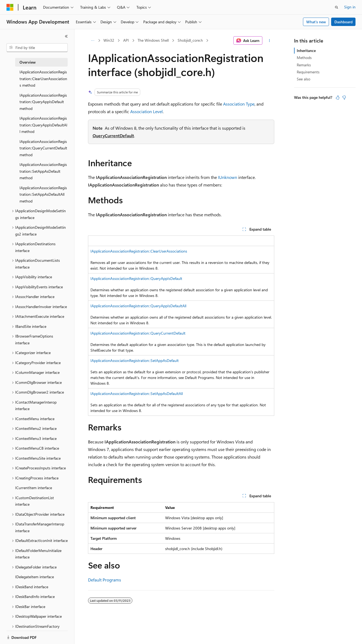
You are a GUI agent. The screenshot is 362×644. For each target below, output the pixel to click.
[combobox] (37, 48)
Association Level (146, 111)
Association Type (239, 104)
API (126, 40)
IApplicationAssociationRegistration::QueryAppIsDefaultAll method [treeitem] (43, 125)
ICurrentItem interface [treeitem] (34, 488)
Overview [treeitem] (28, 62)
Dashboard (343, 22)
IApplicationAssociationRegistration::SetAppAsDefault (135, 360)
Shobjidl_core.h (190, 40)
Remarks (304, 65)
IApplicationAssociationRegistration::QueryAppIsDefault (136, 278)
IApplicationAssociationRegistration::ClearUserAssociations (139, 251)
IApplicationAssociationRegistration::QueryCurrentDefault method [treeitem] (43, 148)
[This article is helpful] (338, 97)
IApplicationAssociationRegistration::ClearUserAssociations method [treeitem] (43, 79)
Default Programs (105, 580)
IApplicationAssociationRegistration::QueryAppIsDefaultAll (138, 306)
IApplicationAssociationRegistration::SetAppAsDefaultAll (137, 393)
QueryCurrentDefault (113, 135)
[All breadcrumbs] (93, 41)
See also (304, 79)
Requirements (308, 72)
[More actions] (269, 41)
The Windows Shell (153, 40)
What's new (316, 22)
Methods (304, 58)
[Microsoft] (10, 7)
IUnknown (228, 177)
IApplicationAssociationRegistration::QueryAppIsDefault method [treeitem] (43, 102)
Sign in (350, 7)
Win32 (109, 40)
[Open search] (337, 7)
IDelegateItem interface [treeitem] (35, 577)
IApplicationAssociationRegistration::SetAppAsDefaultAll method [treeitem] (43, 194)
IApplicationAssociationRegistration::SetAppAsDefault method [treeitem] (43, 171)
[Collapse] (66, 36)
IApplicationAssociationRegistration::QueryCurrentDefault (138, 333)
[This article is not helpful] (344, 97)
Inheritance (306, 50)
